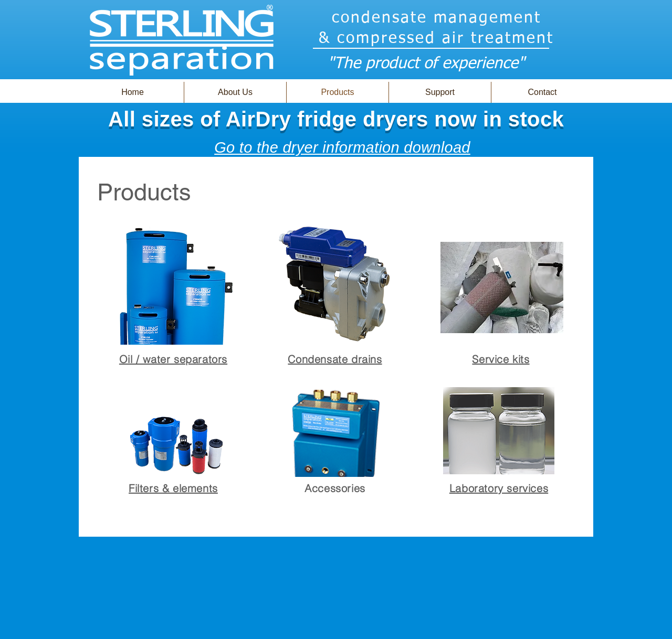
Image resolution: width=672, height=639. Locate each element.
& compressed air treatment (436, 39)
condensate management (437, 18)
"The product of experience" (426, 64)
